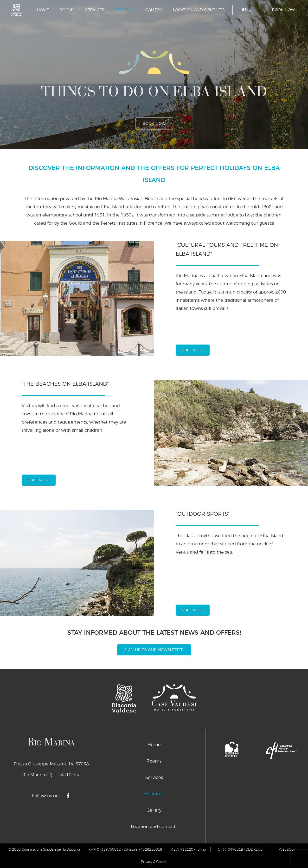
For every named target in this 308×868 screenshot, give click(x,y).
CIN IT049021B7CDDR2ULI (241, 849)
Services (95, 10)
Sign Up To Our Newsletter (154, 650)
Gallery (154, 10)
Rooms (67, 10)
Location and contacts (199, 10)
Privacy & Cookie (154, 862)
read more (193, 350)
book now (283, 10)
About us (125, 10)
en (247, 10)
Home (43, 10)
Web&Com (288, 849)
